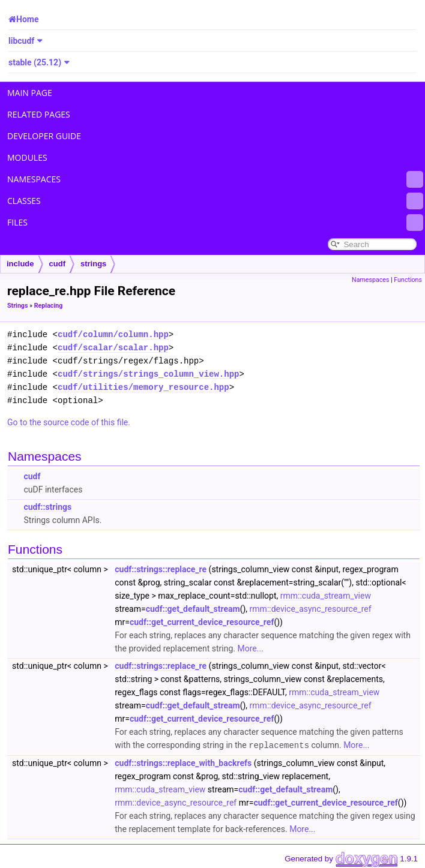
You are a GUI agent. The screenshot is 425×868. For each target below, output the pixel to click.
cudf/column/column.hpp (113, 334)
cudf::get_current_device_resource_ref (202, 622)
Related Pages (39, 114)
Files (215, 223)
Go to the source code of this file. (69, 422)
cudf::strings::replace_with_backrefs (183, 762)
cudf (57, 264)
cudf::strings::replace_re (161, 569)
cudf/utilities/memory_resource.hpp (143, 387)
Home (27, 19)
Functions (408, 280)
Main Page (30, 93)
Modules (27, 157)
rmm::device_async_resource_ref (311, 609)
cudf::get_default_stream (193, 609)
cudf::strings (47, 507)
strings (93, 264)
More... (251, 648)
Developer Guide (44, 136)
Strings (17, 306)
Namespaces (215, 179)
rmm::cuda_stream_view (326, 596)
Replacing (49, 306)
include (20, 264)
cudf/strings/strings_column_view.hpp (148, 374)
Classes (215, 201)
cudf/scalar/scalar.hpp (113, 348)
